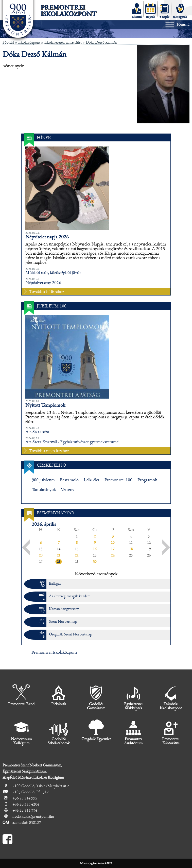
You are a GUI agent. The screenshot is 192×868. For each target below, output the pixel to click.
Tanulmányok (44, 490)
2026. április (44, 524)
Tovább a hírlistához (47, 292)
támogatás (180, 11)
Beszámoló (69, 480)
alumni (137, 11)
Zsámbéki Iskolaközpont (171, 697)
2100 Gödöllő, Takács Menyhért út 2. (41, 786)
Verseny (68, 490)
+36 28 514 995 (25, 798)
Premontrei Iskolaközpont (68, 11)
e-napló (164, 11)
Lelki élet (92, 480)
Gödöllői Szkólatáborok (59, 732)
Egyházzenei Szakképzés (133, 697)
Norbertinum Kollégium (21, 732)
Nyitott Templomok (45, 405)
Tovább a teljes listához (49, 451)
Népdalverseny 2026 (43, 283)
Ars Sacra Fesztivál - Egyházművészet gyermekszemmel (72, 442)
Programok (147, 480)
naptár (151, 11)
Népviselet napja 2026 (47, 237)
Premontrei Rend (21, 695)
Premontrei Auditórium (133, 732)
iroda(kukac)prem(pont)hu (33, 816)
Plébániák (59, 695)
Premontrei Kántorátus (171, 732)
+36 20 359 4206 (26, 804)
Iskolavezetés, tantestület (63, 42)
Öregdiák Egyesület (96, 730)
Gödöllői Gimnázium (96, 697)
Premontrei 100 (118, 480)
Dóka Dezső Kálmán (101, 42)
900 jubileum (43, 480)
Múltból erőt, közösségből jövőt (53, 273)
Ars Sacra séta (37, 432)
